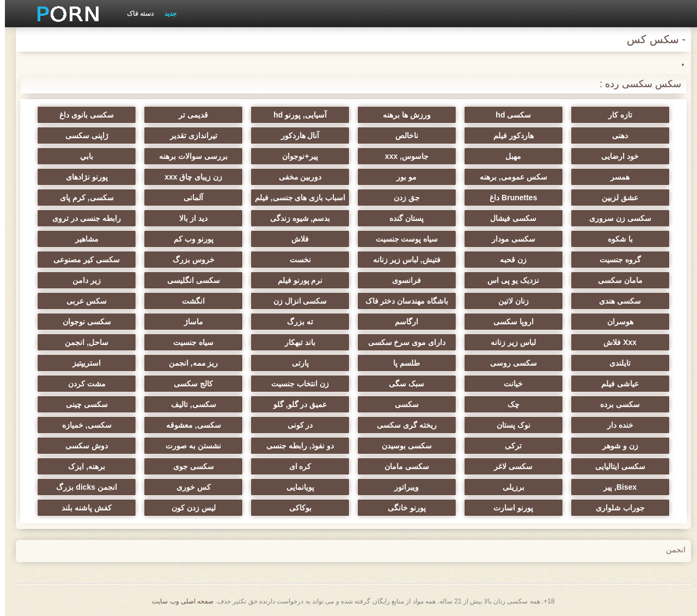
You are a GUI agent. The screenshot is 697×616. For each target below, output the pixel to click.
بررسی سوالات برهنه (188, 156)
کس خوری (189, 487)
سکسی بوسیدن (402, 446)
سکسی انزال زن (295, 301)
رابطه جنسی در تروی (82, 218)
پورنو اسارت (508, 508)
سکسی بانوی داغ (82, 115)
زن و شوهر (615, 446)
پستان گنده (402, 218)
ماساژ (189, 322)
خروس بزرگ (189, 260)
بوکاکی (295, 508)
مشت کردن (82, 384)
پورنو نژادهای (82, 177)
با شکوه (615, 239)
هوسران (615, 322)
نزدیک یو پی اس (508, 280)
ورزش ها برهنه (402, 115)
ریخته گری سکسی (402, 425)
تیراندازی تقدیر (189, 135)
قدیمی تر (188, 115)
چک (509, 404)
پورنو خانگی (402, 508)
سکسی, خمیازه (82, 425)
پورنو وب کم (189, 239)
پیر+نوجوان (295, 156)
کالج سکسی (188, 384)
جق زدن (402, 198)
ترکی (508, 446)
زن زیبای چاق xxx (188, 177)
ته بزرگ (295, 322)
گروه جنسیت (615, 260)
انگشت (188, 301)
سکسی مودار (509, 239)
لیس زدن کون (189, 508)
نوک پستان (509, 425)
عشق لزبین (615, 198)
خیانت (508, 384)
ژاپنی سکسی (82, 135)
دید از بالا (188, 218)
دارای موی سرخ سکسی (402, 342)
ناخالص (402, 135)
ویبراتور (402, 487)
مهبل (508, 156)
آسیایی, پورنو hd (295, 115)
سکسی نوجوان (82, 322)
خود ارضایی (615, 156)
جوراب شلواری (615, 508)
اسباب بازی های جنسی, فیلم (295, 198)
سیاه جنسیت (188, 342)
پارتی (295, 363)
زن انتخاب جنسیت (295, 384)
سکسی (402, 404)
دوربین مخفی (295, 177)
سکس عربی (82, 301)
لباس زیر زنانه (508, 342)
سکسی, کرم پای (82, 198)
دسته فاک (135, 14)
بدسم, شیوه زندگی (295, 218)
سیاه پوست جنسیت (402, 239)
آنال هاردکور (295, 135)
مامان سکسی (615, 280)
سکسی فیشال (508, 218)
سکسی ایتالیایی (615, 466)
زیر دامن (82, 280)
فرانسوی (402, 280)
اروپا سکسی (509, 322)
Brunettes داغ (508, 198)
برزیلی (509, 487)
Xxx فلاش (615, 342)
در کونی (295, 425)
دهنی (615, 135)
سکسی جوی (189, 466)
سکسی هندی (615, 301)
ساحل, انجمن (82, 342)
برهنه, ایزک (82, 466)
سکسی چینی (82, 404)
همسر (615, 177)
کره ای (295, 466)
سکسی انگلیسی (189, 280)
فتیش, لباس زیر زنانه (402, 260)
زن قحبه (508, 260)
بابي (82, 156)
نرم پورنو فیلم (295, 280)
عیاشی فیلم (615, 384)
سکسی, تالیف (189, 404)
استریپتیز (82, 363)
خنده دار (615, 425)
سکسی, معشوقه (189, 425)
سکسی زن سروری (615, 218)
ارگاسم (402, 322)
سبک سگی (402, 384)
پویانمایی (295, 487)
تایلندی (615, 363)
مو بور (402, 177)
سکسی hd (508, 115)
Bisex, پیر (615, 487)
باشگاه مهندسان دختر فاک (402, 301)
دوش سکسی (82, 446)
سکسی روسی (509, 363)
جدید (166, 14)
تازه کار (615, 115)
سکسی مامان (402, 466)
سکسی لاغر (508, 466)
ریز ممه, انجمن (189, 363)
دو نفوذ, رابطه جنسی (295, 446)
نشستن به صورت (188, 446)
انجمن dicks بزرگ (82, 487)
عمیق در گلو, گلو (295, 404)
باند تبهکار (295, 342)
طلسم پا (402, 363)
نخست (295, 260)
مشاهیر (82, 239)
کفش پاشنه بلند (82, 508)
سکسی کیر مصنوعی (82, 260)
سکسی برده (615, 404)
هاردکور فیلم (509, 135)
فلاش (295, 239)
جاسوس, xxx (402, 156)
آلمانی (188, 198)
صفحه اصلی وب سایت (178, 601)
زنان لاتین (509, 301)
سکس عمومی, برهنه (509, 177)
